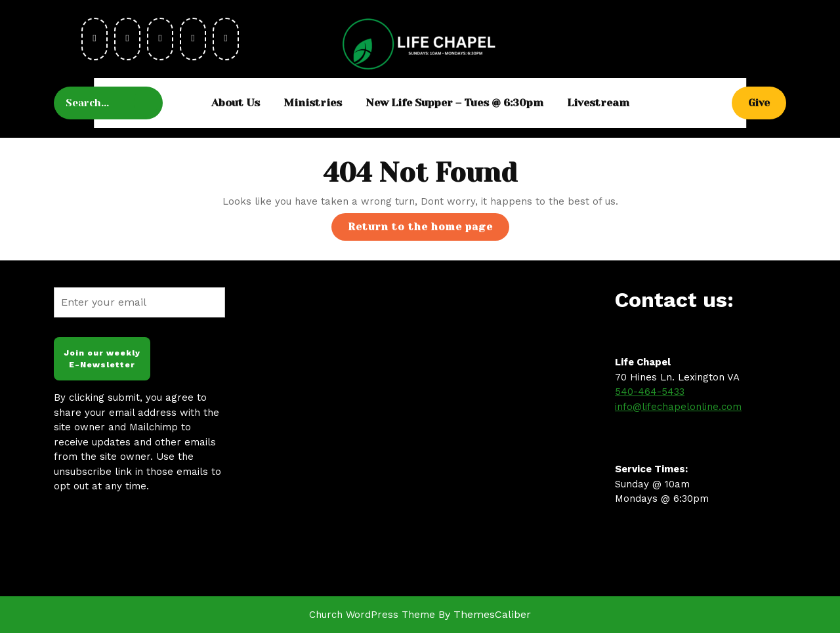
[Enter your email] (139, 302)
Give (767, 102)
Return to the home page (429, 230)
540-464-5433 (650, 392)
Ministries (313, 103)
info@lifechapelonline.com (678, 407)
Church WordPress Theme (372, 615)
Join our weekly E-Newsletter (102, 359)
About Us (236, 103)
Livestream (598, 103)
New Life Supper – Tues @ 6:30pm (454, 103)
